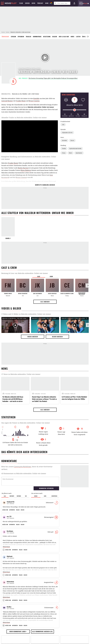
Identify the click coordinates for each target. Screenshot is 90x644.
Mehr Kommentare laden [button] (18, 631)
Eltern (71, 153)
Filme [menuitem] (21, 3)
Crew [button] (51, 276)
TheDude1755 (11, 502)
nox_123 (9, 516)
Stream (13, 37)
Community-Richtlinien (23, 467)
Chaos (64, 153)
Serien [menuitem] (27, 3)
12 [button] (4, 625)
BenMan (9, 607)
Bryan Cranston (34, 101)
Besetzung (47, 37)
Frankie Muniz (21, 101)
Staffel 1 (8, 238)
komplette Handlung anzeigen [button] (45, 185)
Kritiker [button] (19, 496)
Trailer (29, 37)
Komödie (64, 140)
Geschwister (79, 153)
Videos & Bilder (11, 308)
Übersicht (5, 37)
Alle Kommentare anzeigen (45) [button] (42, 631)
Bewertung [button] (54, 496)
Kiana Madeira (26, 170)
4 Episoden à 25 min (67, 133)
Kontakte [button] (12, 496)
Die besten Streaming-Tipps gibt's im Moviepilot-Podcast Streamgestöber (53, 78)
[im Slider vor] (88, 37)
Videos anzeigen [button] (33, 337)
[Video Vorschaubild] (15, 325)
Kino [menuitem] (47, 3)
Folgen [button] (18, 510)
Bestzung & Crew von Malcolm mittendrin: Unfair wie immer (25, 273)
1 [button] (4, 575)
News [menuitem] (33, 3)
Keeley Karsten (23, 168)
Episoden (21, 37)
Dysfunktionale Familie (75, 148)
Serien (8, 32)
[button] (65, 115)
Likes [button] (45, 496)
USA (63, 125)
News (73, 37)
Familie (64, 148)
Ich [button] (26, 496)
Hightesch (10, 556)
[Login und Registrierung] (74, 3)
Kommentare (37, 37)
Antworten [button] (12, 510)
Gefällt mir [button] (5, 510)
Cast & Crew (9, 268)
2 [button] (4, 600)
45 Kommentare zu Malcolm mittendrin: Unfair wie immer (24, 473)
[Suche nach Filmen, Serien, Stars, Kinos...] (62, 3)
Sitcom (72, 140)
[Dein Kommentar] (30, 481)
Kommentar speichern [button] (46, 488)
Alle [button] (5, 496)
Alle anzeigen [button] (45, 302)
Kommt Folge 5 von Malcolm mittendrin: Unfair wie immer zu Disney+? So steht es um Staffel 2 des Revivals (44, 399)
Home (3, 32)
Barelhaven (10, 531)
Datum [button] (36, 496)
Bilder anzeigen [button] (57, 337)
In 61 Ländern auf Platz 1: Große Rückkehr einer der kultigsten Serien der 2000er (74, 398)
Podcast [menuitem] (40, 3)
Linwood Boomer (7, 101)
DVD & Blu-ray (64, 37)
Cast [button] (39, 276)
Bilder (55, 37)
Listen (78, 37)
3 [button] (4, 550)
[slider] (75, 110)
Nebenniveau (10, 582)
